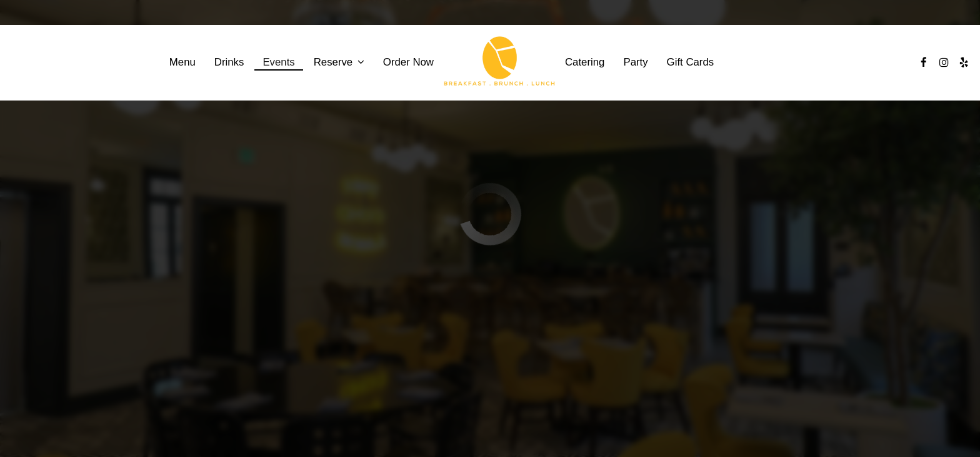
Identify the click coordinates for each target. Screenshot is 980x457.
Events (278, 62)
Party (635, 62)
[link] (500, 62)
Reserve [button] (339, 62)
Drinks (229, 62)
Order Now (408, 62)
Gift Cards (691, 62)
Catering (585, 62)
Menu (182, 62)
